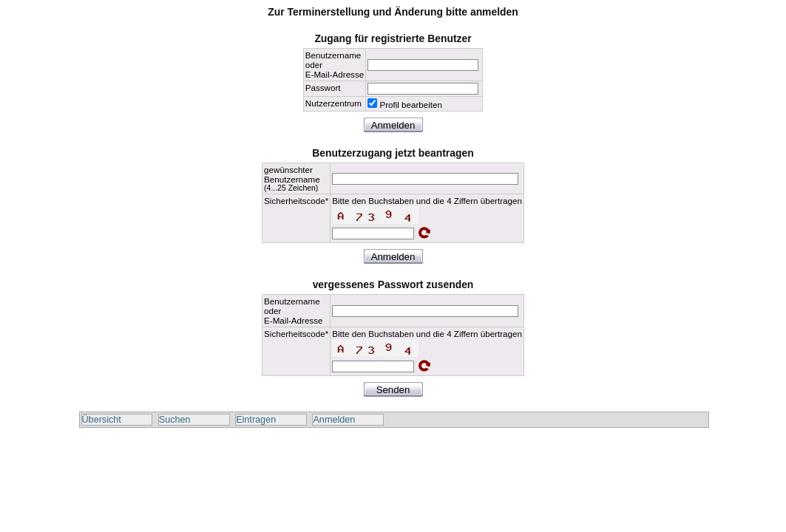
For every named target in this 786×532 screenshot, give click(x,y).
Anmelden (334, 420)
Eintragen (256, 420)
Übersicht (102, 420)
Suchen (175, 420)
